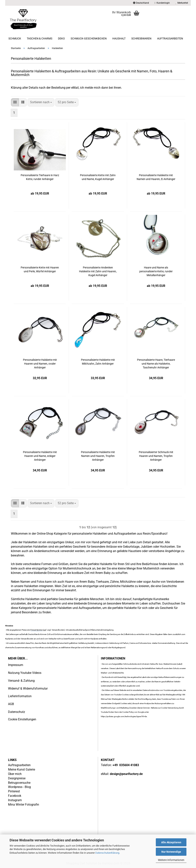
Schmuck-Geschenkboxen (89, 38)
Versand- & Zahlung (21, 681)
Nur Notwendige (171, 852)
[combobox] (41, 102)
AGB (11, 704)
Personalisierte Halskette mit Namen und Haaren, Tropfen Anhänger (98, 456)
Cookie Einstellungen (22, 719)
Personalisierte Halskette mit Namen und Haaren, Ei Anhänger (156, 177)
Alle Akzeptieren (171, 842)
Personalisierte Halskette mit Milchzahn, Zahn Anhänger (98, 362)
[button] (141, 3)
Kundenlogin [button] (162, 3)
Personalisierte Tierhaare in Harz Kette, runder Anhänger (40, 177)
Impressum (16, 665)
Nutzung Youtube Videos (25, 673)
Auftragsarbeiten (170, 38)
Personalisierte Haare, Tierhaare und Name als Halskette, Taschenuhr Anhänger (156, 364)
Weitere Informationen (171, 860)
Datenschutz (17, 712)
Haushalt (119, 38)
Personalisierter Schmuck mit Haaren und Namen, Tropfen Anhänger (156, 456)
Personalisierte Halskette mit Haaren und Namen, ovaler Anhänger (40, 364)
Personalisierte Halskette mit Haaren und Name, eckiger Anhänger (40, 456)
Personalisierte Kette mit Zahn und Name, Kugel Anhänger (98, 177)
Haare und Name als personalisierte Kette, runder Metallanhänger (156, 271)
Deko (61, 38)
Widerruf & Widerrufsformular (28, 688)
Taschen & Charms (40, 38)
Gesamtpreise (37, 630)
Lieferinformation (20, 696)
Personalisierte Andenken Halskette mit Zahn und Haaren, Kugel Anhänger (98, 271)
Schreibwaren (141, 38)
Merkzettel (182, 3)
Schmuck (15, 38)
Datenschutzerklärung (107, 853)
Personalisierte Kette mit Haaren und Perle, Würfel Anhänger (40, 269)
